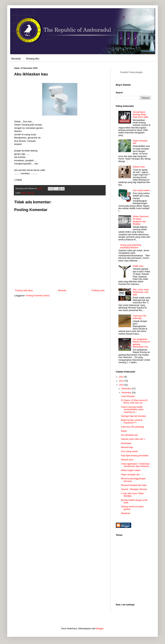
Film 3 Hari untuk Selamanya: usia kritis (141, 292)
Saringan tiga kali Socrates (134, 416)
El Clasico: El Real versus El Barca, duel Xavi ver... (134, 402)
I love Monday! (128, 396)
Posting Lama (98, 291)
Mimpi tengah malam (131, 470)
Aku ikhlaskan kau (130, 435)
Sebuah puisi (127, 460)
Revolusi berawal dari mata (134, 485)
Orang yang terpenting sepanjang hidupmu (131, 246)
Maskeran (126, 513)
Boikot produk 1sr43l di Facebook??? (132, 421)
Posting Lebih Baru (24, 291)
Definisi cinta (139, 167)
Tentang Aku (32, 59)
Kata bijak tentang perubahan (135, 456)
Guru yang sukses (141, 190)
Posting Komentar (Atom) (38, 296)
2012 (122, 377)
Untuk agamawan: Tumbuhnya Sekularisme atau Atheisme (135, 465)
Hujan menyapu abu (130, 475)
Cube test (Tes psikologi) (140, 317)
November (127, 393)
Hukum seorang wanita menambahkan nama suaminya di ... (132, 410)
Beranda (16, 59)
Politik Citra (138, 266)
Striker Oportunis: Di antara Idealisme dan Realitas (141, 220)
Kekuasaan (126, 443)
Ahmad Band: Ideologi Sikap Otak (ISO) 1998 (140, 115)
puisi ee (31, 193)
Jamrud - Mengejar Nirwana (134, 489)
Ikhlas (24, 193)
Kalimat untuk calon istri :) (133, 439)
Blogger (100, 629)
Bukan (124, 431)
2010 (122, 385)
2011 (122, 381)
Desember (127, 389)
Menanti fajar (127, 447)
